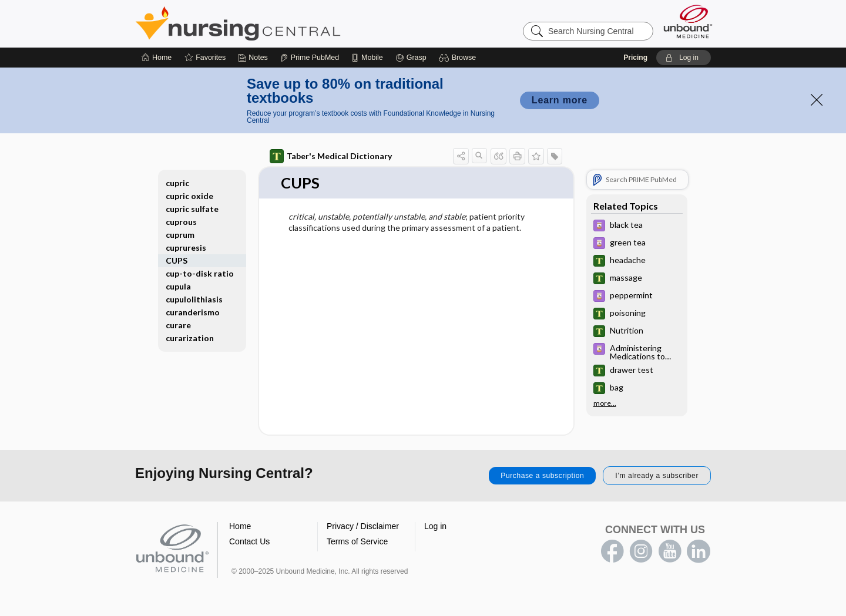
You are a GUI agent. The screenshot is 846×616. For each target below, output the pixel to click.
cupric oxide (189, 196)
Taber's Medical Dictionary (331, 156)
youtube (670, 551)
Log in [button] (435, 526)
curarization (190, 338)
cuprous (181, 222)
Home (240, 526)
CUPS (177, 260)
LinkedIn (699, 551)
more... (605, 403)
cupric (177, 183)
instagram (641, 551)
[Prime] (310, 58)
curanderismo (193, 312)
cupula (178, 286)
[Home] (157, 58)
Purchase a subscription (542, 476)
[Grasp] (411, 58)
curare (178, 325)
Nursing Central (282, 23)
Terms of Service (357, 541)
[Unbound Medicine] (688, 21)
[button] (459, 58)
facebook (612, 551)
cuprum (180, 235)
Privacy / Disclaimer (363, 526)
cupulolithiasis (194, 299)
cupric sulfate (192, 209)
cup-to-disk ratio (200, 273)
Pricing (635, 58)
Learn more (560, 100)
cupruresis (186, 248)
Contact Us (249, 541)
